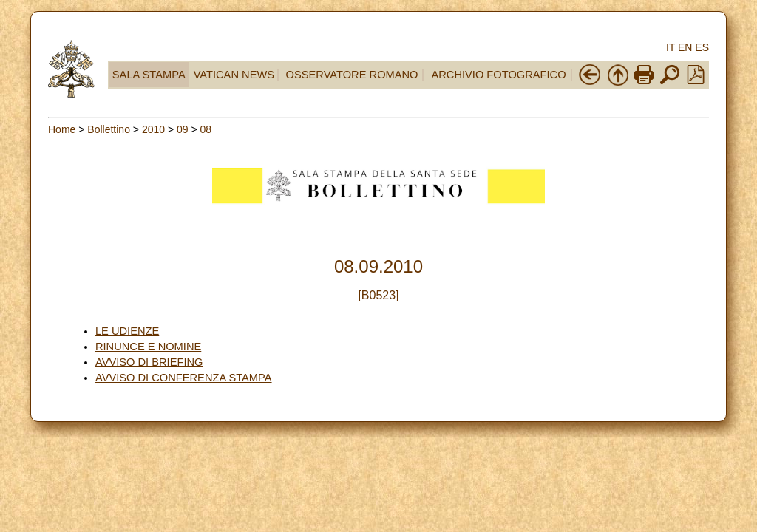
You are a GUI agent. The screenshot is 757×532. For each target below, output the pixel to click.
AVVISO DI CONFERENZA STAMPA (184, 378)
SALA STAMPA (149, 75)
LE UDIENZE (127, 331)
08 (206, 129)
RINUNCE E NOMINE (148, 347)
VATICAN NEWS (234, 75)
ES (702, 47)
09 (183, 129)
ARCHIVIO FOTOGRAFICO (498, 75)
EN (685, 47)
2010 (153, 129)
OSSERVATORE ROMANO (352, 75)
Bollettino (109, 129)
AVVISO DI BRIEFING (149, 362)
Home (62, 129)
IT (671, 47)
